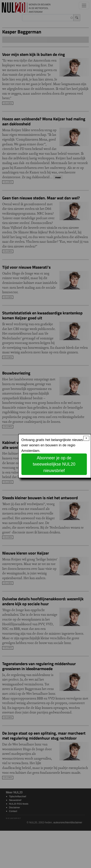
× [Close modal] (86, 438)
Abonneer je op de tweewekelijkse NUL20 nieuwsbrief (54, 464)
